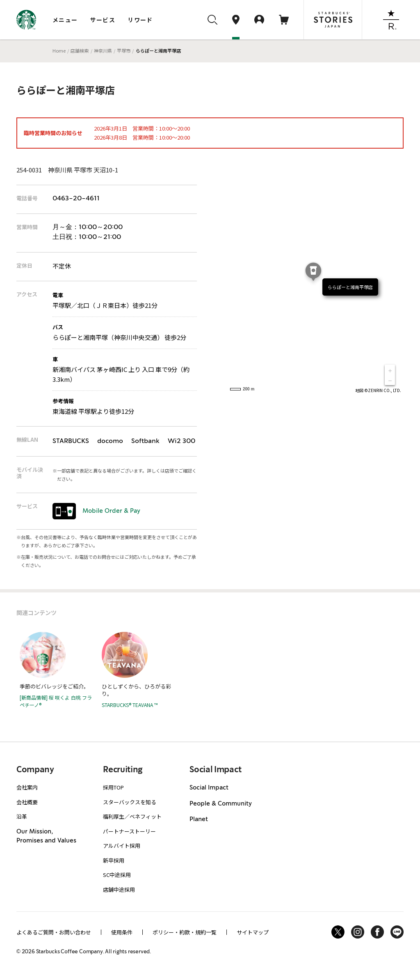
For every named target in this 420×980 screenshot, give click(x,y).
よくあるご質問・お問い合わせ (54, 932)
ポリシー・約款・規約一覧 (185, 932)
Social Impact (209, 788)
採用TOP (113, 787)
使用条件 (122, 932)
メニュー (65, 20)
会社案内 (27, 787)
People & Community (221, 804)
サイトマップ (253, 932)
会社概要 (27, 802)
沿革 (22, 816)
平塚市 (124, 50)
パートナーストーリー (129, 831)
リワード (140, 20)
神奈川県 (103, 50)
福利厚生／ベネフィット (132, 816)
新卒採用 (114, 860)
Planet (199, 819)
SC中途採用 (117, 875)
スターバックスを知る (130, 802)
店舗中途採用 (119, 889)
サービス (103, 20)
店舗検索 (80, 50)
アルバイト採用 (122, 846)
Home (59, 50)
